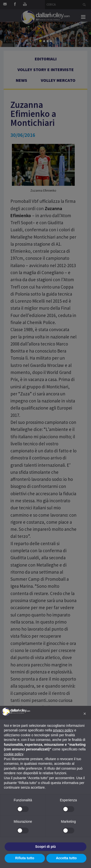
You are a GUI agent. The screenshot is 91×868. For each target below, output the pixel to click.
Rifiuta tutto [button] (25, 858)
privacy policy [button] (63, 730)
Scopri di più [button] (45, 847)
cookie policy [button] (13, 754)
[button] (85, 714)
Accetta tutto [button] (66, 858)
